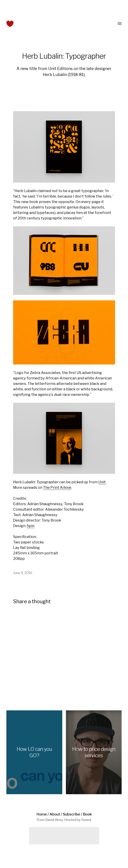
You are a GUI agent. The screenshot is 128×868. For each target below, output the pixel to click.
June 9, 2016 (23, 573)
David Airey (54, 820)
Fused (86, 820)
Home (42, 814)
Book (87, 814)
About (55, 814)
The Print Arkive (57, 487)
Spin (31, 526)
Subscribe (72, 814)
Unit (102, 482)
